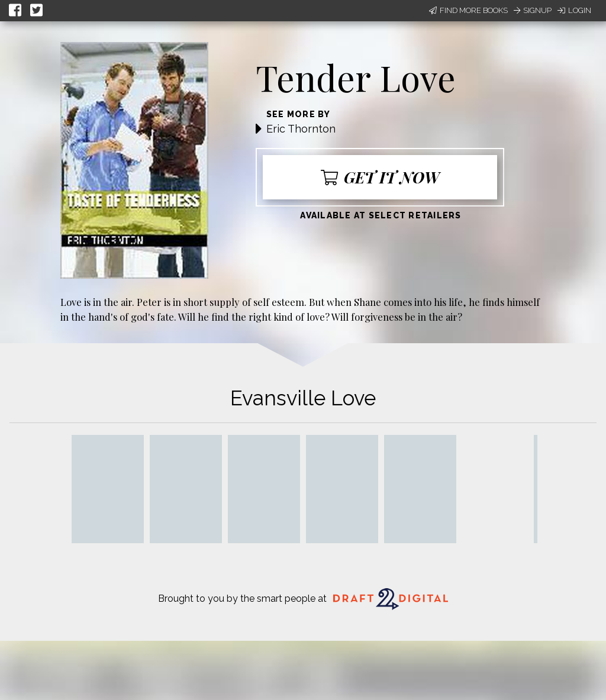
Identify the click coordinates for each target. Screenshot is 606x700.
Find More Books (468, 10)
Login (574, 10)
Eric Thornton (301, 129)
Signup (533, 10)
